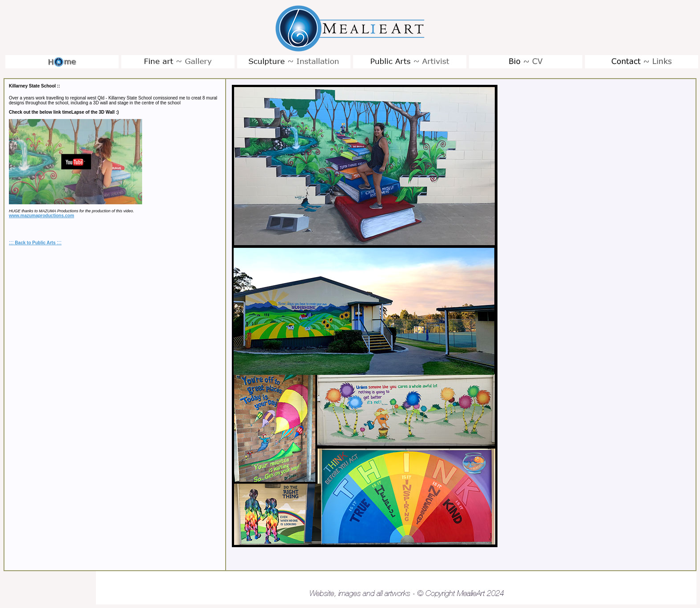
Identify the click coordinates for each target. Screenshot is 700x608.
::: (11, 242)
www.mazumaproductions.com (42, 216)
